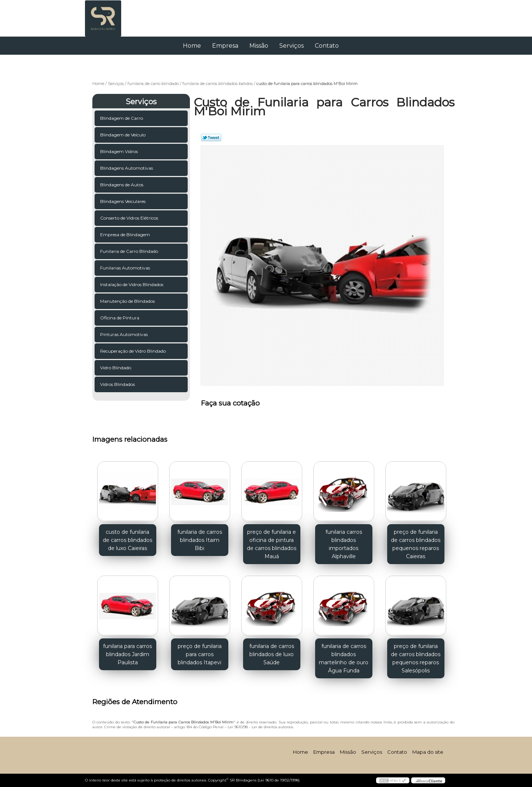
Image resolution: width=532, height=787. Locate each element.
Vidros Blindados (118, 384)
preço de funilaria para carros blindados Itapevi (200, 654)
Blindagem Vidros (120, 151)
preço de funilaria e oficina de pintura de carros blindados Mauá (272, 544)
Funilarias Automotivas (126, 268)
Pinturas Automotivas (125, 334)
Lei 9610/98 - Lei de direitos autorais (260, 727)
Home (192, 46)
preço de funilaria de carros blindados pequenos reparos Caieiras (416, 544)
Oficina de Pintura (120, 318)
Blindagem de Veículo (123, 135)
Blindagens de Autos (122, 185)
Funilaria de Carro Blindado (130, 251)
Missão (259, 46)
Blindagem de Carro (122, 118)
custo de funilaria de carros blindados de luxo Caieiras (127, 540)
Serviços (291, 46)
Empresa (225, 46)
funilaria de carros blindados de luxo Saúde (272, 654)
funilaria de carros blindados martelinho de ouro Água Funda (344, 658)
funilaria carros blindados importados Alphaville (344, 544)
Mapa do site (428, 752)
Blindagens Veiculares (123, 201)
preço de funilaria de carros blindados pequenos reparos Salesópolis (416, 658)
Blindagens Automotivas (127, 168)
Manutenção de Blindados (128, 301)
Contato (327, 46)
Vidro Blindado (116, 368)
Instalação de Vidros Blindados (132, 284)
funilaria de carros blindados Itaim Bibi (200, 540)
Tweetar (211, 138)
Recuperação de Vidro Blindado (134, 351)
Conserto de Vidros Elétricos (130, 218)
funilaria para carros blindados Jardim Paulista (127, 654)
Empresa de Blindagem (126, 235)
